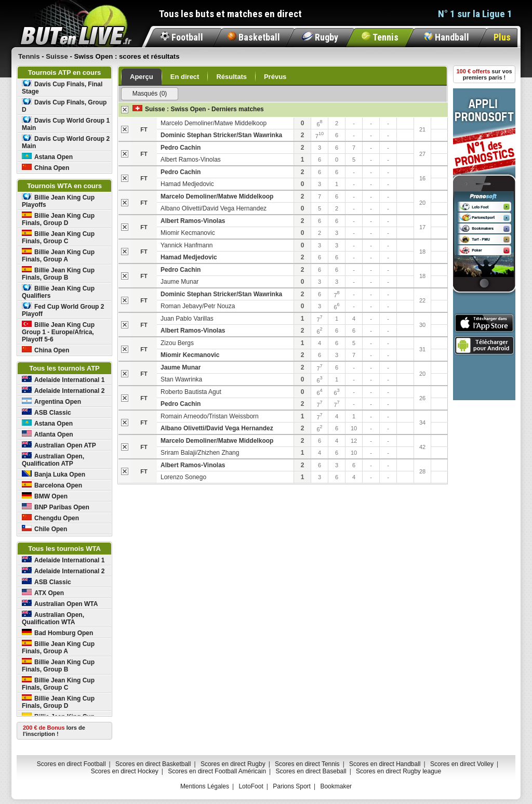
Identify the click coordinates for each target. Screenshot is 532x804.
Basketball (254, 37)
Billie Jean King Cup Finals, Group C (58, 237)
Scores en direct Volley (462, 764)
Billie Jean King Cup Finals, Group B (58, 274)
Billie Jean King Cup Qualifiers (58, 292)
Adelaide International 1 (63, 380)
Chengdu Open (50, 518)
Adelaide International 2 (63, 391)
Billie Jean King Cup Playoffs (58, 201)
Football (182, 37)
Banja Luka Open (54, 474)
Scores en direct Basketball (153, 764)
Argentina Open (51, 401)
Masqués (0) (150, 94)
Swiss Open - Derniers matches (217, 109)
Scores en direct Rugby (233, 764)
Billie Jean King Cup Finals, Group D (58, 219)
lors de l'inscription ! (54, 731)
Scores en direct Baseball (311, 771)
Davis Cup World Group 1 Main (66, 124)
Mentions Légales (205, 786)
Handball (447, 37)
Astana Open (47, 157)
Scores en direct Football (71, 764)
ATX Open (43, 593)
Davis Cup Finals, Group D (64, 106)
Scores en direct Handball (385, 764)
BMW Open (45, 496)
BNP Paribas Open (56, 507)
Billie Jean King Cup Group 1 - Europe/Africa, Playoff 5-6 (58, 332)
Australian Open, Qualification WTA (53, 618)
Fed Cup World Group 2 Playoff (63, 310)
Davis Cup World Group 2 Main (66, 142)
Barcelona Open (52, 485)
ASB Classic (46, 412)
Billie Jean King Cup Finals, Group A (58, 255)
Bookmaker (336, 786)
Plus (502, 37)
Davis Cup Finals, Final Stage (62, 88)
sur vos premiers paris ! (484, 74)
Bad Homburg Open (57, 633)
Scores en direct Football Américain (217, 771)
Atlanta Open (48, 434)
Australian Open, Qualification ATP (53, 460)
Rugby (320, 37)
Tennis (380, 37)
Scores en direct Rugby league (398, 771)
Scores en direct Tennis (307, 764)
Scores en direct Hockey (125, 771)
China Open (45, 168)
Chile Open (44, 529)
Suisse (155, 109)
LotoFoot (251, 786)
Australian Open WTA (60, 604)
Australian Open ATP (59, 445)
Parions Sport (292, 786)
